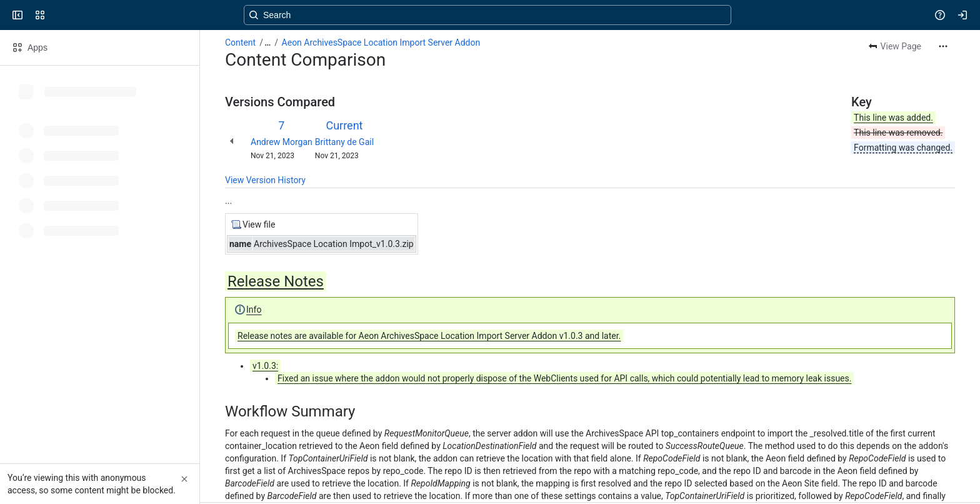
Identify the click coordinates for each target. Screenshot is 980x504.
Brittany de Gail (344, 142)
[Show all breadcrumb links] (267, 43)
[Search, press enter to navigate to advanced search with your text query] (487, 15)
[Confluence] (57, 15)
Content (240, 43)
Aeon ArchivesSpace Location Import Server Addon (381, 43)
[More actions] (943, 46)
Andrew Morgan (282, 142)
